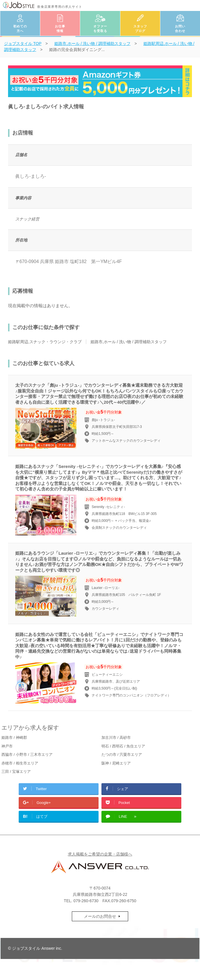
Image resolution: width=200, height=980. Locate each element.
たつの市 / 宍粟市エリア (122, 755)
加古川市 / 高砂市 (116, 738)
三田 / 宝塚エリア (16, 772)
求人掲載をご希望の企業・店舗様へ (100, 854)
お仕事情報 (60, 29)
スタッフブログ (140, 29)
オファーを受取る (100, 29)
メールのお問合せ (100, 916)
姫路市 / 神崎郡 (14, 738)
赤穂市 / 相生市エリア (20, 763)
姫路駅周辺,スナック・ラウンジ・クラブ (45, 342)
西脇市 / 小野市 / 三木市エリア (27, 755)
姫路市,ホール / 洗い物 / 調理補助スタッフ (129, 342)
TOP (23, 44)
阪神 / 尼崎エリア (116, 763)
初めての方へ (20, 29)
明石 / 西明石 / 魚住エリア (123, 746)
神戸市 (7, 746)
